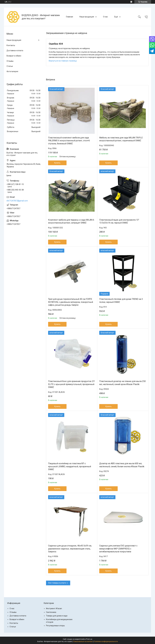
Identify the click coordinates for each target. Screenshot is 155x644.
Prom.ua (89, 639)
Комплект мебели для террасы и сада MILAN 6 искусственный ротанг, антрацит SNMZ (71, 221)
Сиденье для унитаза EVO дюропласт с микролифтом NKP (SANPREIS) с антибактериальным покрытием (118, 549)
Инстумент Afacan (54, 608)
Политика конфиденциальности (106, 642)
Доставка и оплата (15, 51)
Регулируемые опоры (55, 626)
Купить (57, 163)
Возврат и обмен (14, 56)
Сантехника (51, 612)
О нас (105, 17)
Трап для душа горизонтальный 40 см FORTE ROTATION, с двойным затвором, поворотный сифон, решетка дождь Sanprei (71, 302)
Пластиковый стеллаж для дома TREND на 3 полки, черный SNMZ (121, 300)
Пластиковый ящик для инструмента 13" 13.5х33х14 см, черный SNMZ (119, 221)
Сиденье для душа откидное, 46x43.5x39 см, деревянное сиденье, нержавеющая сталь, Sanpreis (70, 549)
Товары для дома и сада (57, 616)
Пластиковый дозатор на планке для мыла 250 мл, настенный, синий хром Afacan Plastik (122, 383)
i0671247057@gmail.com (17, 201)
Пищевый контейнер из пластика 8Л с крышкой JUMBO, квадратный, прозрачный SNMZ (70, 466)
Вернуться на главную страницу (63, 61)
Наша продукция (87, 17)
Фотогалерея (12, 71)
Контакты (11, 45)
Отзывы (10, 61)
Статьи (10, 66)
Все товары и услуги (57, 583)
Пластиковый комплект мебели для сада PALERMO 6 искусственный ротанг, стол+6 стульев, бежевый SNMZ (69, 141)
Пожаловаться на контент (83, 642)
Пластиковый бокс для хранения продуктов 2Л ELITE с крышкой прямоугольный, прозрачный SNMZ (71, 384)
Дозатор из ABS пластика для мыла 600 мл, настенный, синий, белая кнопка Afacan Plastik (122, 465)
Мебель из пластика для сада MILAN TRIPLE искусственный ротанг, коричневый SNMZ (121, 139)
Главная (69, 17)
